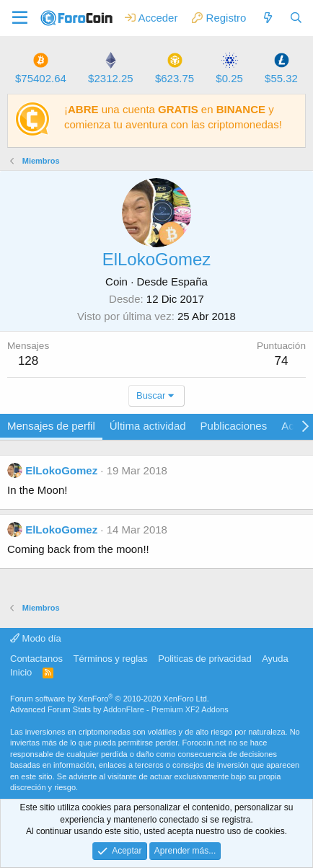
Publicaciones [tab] (234, 426)
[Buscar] (296, 18)
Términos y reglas (111, 659)
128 (28, 361)
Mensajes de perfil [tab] (51, 426)
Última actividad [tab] (148, 426)
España (189, 282)
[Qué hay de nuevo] (267, 18)
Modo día (36, 638)
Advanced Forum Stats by (119, 709)
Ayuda (275, 659)
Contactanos (36, 659)
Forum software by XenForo (110, 699)
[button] (20, 18)
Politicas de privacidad (204, 659)
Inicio (21, 672)
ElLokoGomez (61, 470)
